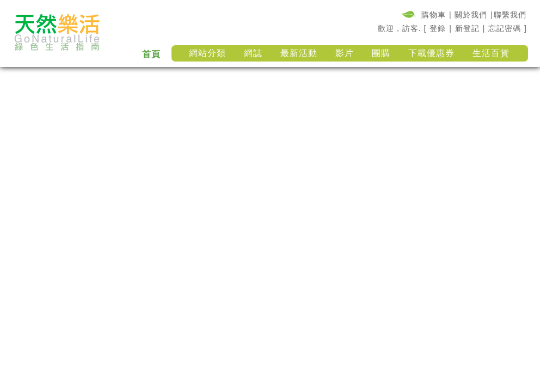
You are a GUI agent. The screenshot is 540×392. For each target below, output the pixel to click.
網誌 (253, 53)
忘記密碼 (505, 28)
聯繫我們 (510, 15)
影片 (345, 53)
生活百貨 (491, 53)
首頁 (151, 54)
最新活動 (299, 53)
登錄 (438, 28)
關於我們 (471, 15)
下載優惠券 (431, 53)
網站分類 (207, 53)
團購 (381, 53)
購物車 (434, 15)
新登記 (467, 28)
